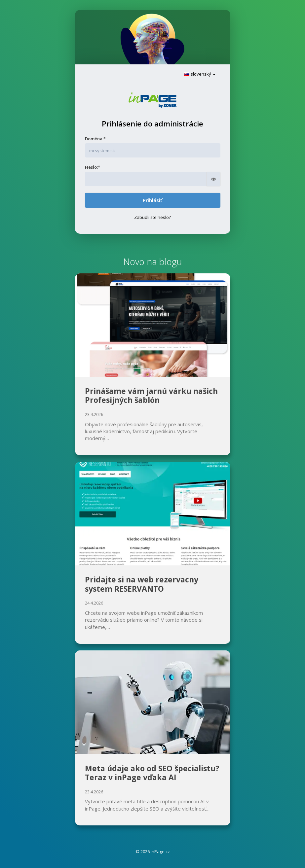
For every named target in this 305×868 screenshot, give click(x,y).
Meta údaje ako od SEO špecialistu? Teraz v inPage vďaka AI (152, 773)
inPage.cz (160, 851)
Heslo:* (93, 167)
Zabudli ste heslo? (152, 217)
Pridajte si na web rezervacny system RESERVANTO (142, 584)
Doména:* (95, 139)
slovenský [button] (199, 74)
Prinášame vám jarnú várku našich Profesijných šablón (151, 396)
